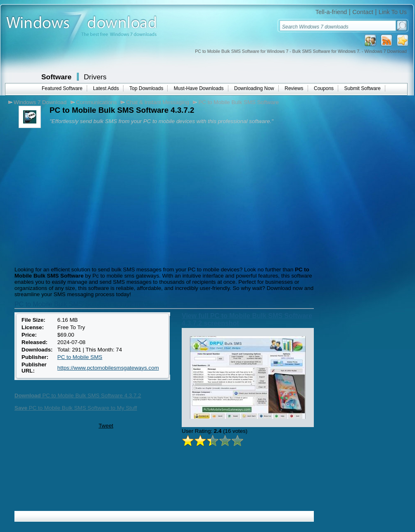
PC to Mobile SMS (80, 357)
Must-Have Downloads (199, 88)
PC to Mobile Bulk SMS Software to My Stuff (76, 408)
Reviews (294, 88)
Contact (363, 12)
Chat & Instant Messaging (158, 102)
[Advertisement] (82, 196)
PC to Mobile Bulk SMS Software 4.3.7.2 (78, 395)
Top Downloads (146, 88)
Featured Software (62, 88)
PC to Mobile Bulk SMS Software (238, 102)
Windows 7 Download (40, 102)
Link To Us (393, 12)
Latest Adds (106, 88)
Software (56, 77)
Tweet (106, 426)
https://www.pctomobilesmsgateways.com (108, 368)
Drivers (95, 77)
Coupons (324, 88)
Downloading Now (254, 88)
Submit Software (363, 88)
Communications (96, 102)
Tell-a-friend (331, 12)
